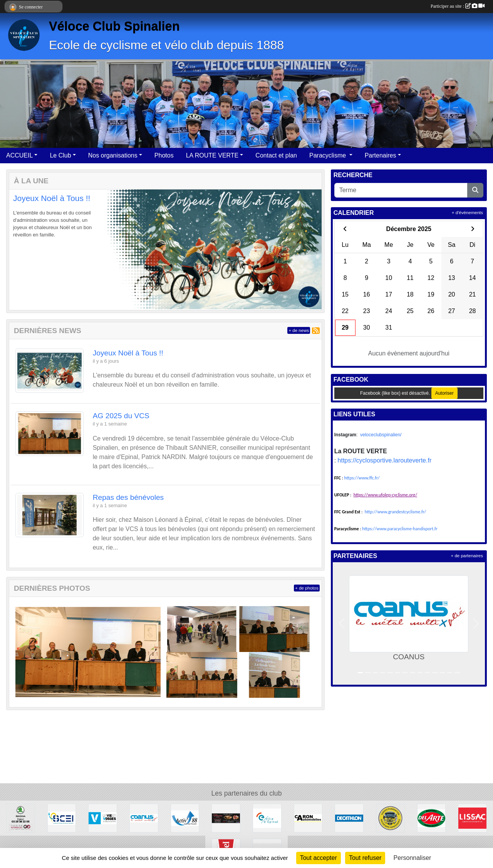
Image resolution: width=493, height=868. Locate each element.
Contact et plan (276, 155)
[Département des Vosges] (103, 818)
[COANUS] (144, 818)
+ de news (299, 330)
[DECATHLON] (349, 818)
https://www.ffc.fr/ (362, 478)
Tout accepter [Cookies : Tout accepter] (319, 858)
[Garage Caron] (308, 818)
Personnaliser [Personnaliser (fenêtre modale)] (413, 858)
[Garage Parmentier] (390, 818)
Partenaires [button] (381, 155)
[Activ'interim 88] (185, 818)
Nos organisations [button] (113, 155)
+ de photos (307, 588)
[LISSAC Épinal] (472, 818)
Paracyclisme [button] (329, 155)
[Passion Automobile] (21, 818)
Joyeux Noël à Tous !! (52, 198)
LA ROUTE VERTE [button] (212, 155)
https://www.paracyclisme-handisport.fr (400, 529)
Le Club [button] (60, 155)
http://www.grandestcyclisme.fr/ (396, 512)
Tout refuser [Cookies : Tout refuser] (365, 858)
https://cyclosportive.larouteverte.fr (385, 460)
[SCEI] (62, 818)
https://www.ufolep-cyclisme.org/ (385, 495)
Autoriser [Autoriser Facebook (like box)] (444, 393)
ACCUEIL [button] (19, 155)
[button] (22, 250)
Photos (164, 155)
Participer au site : (458, 6)
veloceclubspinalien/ (381, 435)
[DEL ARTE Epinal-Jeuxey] (432, 818)
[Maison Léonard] (226, 818)
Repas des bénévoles (128, 497)
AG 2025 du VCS (121, 416)
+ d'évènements (467, 213)
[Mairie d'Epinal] (267, 818)
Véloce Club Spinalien (114, 26)
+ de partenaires (467, 556)
